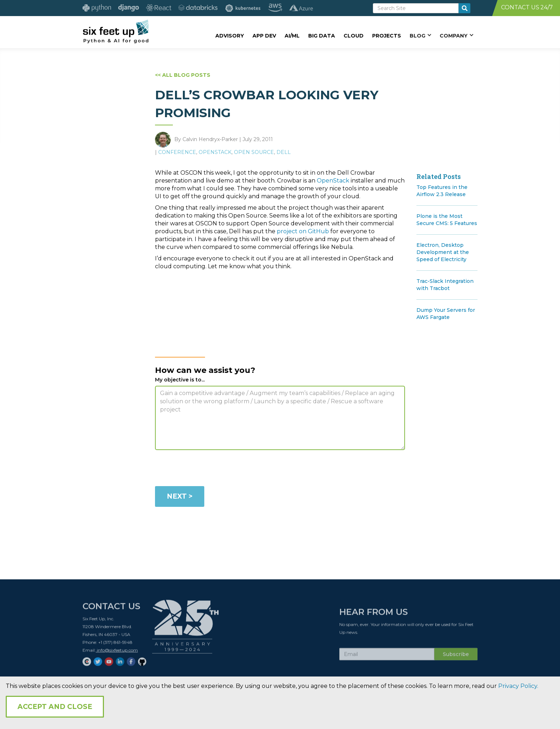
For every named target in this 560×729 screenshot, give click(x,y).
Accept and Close (55, 707)
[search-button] (464, 8)
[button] (420, 35)
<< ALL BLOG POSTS (183, 75)
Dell (284, 152)
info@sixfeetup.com (117, 653)
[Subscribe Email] (387, 657)
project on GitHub (303, 231)
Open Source (254, 152)
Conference (177, 152)
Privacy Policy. (518, 686)
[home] (116, 31)
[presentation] (209, 469)
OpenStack (215, 152)
